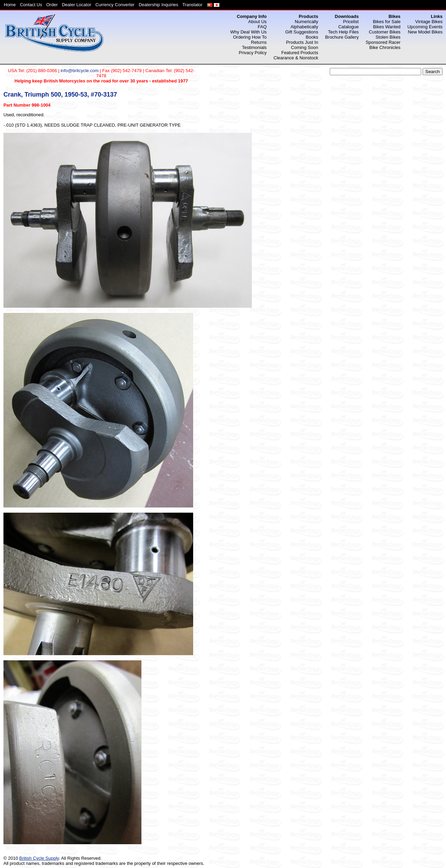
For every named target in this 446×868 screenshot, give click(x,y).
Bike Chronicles (385, 47)
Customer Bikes (385, 32)
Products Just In (302, 42)
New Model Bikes (425, 32)
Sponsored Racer (383, 42)
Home (10, 5)
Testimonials (255, 47)
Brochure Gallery (342, 37)
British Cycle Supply (39, 858)
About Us (257, 22)
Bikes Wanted (387, 27)
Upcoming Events (425, 27)
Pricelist (351, 22)
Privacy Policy (253, 53)
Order (52, 5)
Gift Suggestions (302, 32)
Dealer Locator (76, 5)
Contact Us (31, 5)
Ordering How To (250, 37)
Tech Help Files (343, 32)
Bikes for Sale (387, 22)
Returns (259, 42)
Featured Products (300, 53)
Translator (192, 5)
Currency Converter (115, 5)
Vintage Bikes (429, 22)
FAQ (262, 27)
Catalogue (349, 27)
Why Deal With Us (249, 32)
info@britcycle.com (80, 71)
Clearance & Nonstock (296, 58)
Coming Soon (305, 47)
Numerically (306, 22)
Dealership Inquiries (158, 5)
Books (312, 37)
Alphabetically (304, 27)
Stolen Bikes (388, 37)
